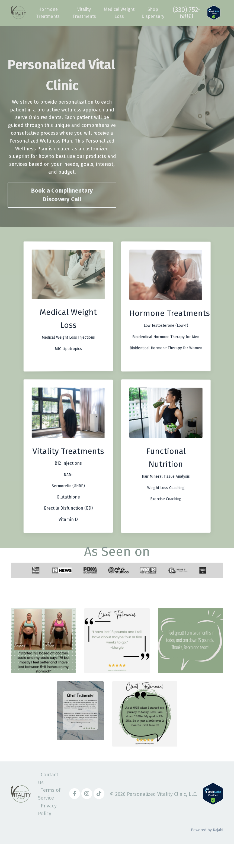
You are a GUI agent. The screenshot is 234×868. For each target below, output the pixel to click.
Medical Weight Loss (121, 13)
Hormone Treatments (47, 13)
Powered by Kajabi (207, 854)
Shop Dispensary (155, 13)
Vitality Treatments (84, 13)
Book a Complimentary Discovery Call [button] (62, 195)
